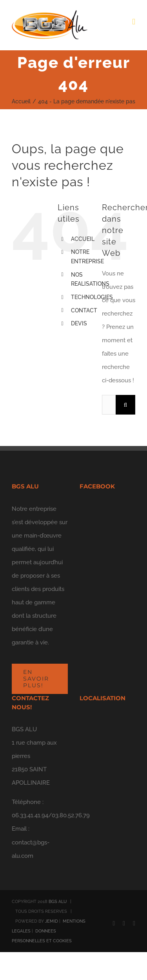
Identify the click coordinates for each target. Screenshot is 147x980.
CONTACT (84, 310)
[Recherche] (125, 405)
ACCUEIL (83, 239)
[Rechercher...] (109, 405)
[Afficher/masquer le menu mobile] (134, 22)
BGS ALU (58, 902)
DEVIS (79, 323)
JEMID (52, 921)
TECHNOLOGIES (92, 297)
